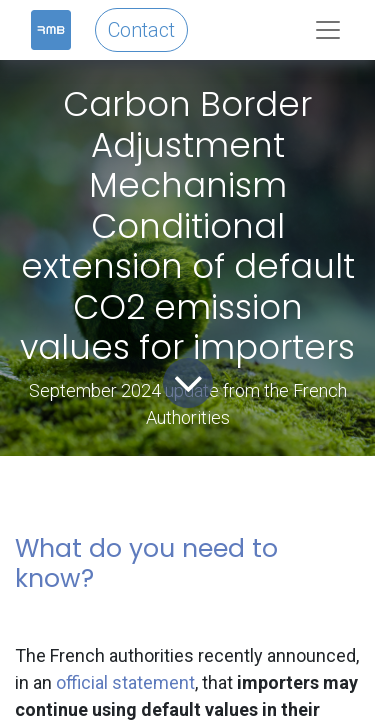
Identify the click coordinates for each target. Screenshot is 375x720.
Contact (141, 30)
